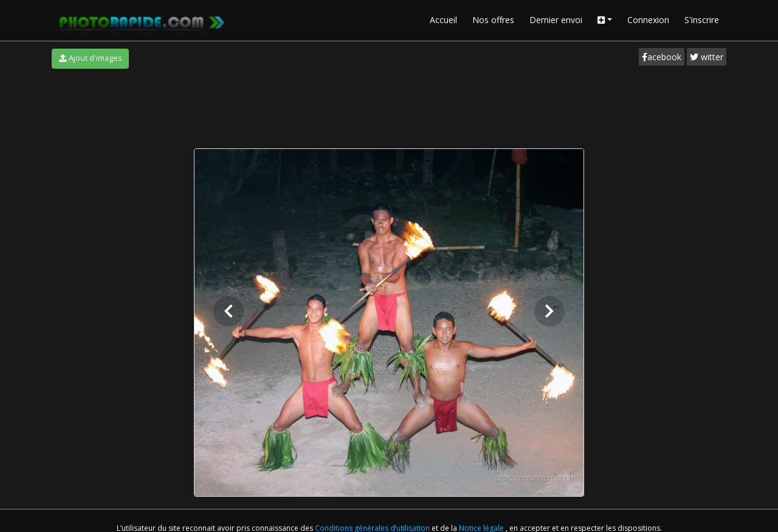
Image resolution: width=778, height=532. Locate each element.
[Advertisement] (389, 109)
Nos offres (493, 20)
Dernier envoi (556, 20)
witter (707, 57)
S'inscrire (702, 20)
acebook (662, 57)
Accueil (443, 20)
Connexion (648, 20)
